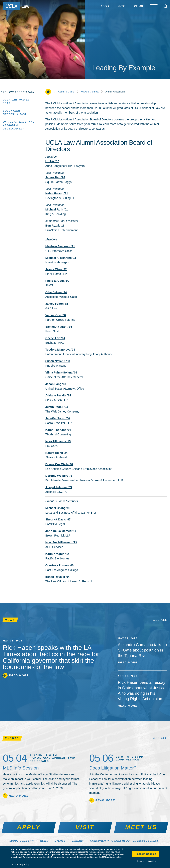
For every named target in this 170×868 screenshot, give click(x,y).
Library (78, 841)
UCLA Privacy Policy (20, 864)
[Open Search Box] (165, 6)
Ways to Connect (90, 92)
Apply (101, 6)
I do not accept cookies (146, 861)
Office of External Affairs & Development (19, 125)
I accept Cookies (146, 854)
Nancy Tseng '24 (56, 453)
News (44, 841)
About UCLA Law (22, 841)
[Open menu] (154, 6)
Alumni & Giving (66, 92)
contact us (98, 129)
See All (160, 620)
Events (60, 841)
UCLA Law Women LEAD (16, 101)
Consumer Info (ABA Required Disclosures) (124, 841)
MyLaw (135, 6)
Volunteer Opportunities (15, 112)
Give (118, 6)
